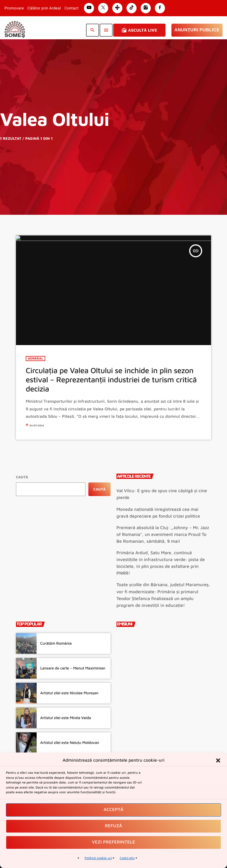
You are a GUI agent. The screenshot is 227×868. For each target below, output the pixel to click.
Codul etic (127, 858)
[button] (218, 760)
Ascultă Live (139, 30)
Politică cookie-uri (98, 858)
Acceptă (113, 810)
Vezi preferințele (113, 842)
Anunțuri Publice (197, 30)
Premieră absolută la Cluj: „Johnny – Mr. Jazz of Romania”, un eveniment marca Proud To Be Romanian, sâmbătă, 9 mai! (163, 535)
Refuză (114, 826)
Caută (22, 477)
